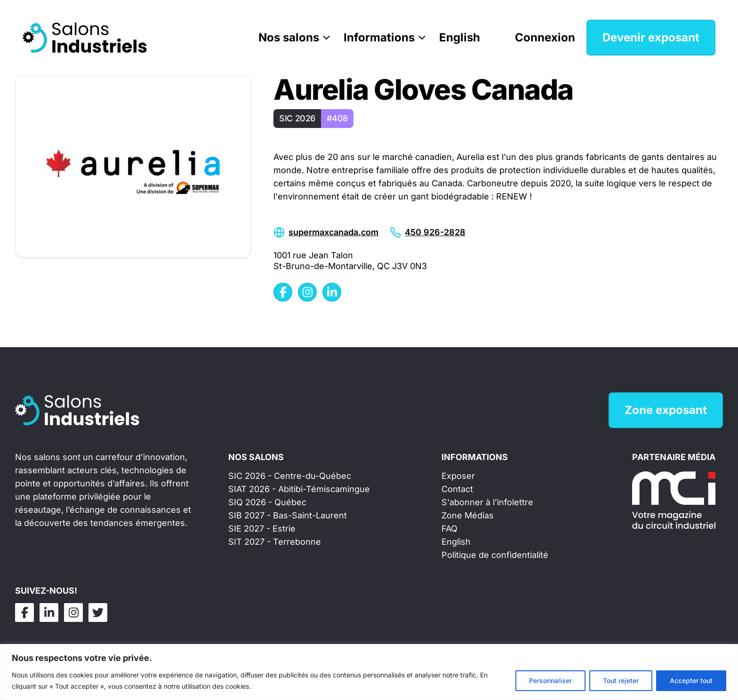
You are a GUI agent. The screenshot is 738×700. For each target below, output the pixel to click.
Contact (457, 489)
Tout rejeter (621, 680)
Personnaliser (550, 680)
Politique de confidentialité (495, 555)
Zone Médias (468, 515)
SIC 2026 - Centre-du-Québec (290, 476)
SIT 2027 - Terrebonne (275, 542)
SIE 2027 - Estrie (262, 529)
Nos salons (289, 37)
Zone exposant (666, 410)
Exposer (458, 476)
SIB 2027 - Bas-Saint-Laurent (288, 515)
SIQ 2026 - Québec (267, 502)
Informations (379, 37)
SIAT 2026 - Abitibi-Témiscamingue (299, 489)
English (460, 37)
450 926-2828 (435, 232)
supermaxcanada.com (333, 232)
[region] (369, 672)
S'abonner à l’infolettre (487, 502)
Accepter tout (691, 680)
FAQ (449, 529)
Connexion (545, 37)
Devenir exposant (651, 37)
